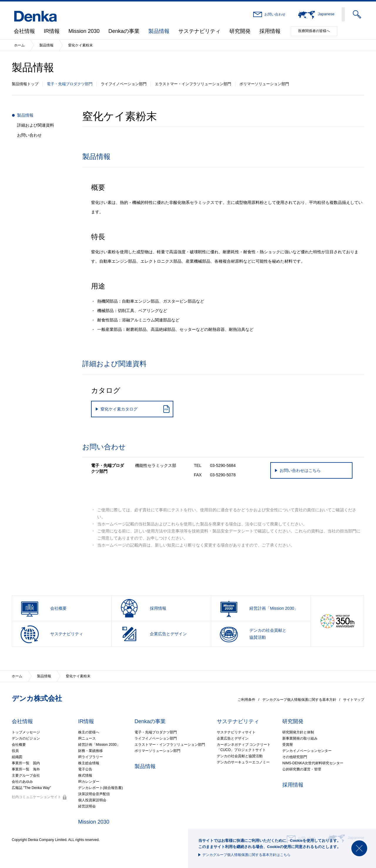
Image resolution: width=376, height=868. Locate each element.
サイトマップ (354, 700)
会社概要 (19, 745)
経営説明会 (87, 806)
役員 (15, 751)
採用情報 (270, 31)
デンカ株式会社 (37, 698)
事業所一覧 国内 (26, 763)
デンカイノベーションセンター (307, 751)
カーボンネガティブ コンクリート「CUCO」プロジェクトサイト (244, 747)
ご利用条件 (246, 700)
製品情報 (159, 31)
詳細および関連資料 (36, 125)
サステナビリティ (199, 31)
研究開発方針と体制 (298, 732)
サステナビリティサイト (236, 732)
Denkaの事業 (124, 31)
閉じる (359, 848)
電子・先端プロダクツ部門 (70, 84)
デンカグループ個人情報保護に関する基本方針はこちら (246, 855)
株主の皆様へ (89, 732)
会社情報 (24, 31)
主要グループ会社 (26, 775)
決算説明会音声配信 (94, 794)
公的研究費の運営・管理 (302, 769)
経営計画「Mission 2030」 (99, 745)
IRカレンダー (89, 782)
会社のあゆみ (22, 782)
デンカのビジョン (26, 738)
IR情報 (52, 31)
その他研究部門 (295, 757)
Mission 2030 (84, 31)
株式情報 (85, 775)
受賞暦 (288, 745)
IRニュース (87, 738)
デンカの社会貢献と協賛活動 (240, 756)
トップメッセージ (26, 732)
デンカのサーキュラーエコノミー (243, 762)
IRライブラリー (90, 757)
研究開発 (240, 31)
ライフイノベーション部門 (124, 84)
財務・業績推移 (90, 751)
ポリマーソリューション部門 (264, 84)
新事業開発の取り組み (300, 738)
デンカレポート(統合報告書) (100, 788)
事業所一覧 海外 (26, 769)
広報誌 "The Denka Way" (31, 788)
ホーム (19, 45)
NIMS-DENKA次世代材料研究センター (313, 763)
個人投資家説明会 (92, 800)
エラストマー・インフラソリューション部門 (193, 84)
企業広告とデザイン (233, 738)
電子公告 (85, 769)
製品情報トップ (25, 84)
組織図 (17, 757)
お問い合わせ (275, 14)
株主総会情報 (89, 763)
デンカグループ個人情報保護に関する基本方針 (299, 700)
